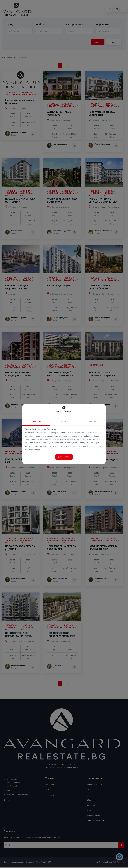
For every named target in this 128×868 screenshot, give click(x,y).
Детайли (64, 421)
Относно (92, 421)
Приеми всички (64, 457)
